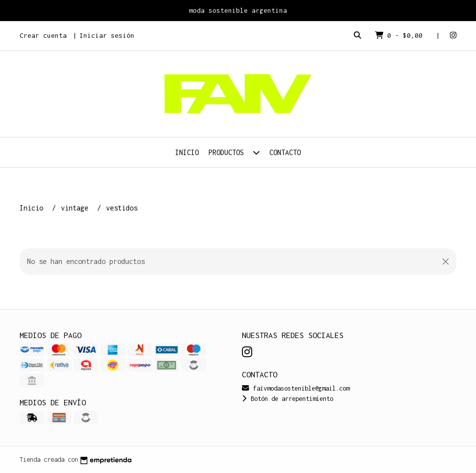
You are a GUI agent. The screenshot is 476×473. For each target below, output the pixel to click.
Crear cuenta (43, 35)
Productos (234, 152)
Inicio (187, 152)
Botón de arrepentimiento (288, 399)
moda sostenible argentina (238, 10)
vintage (77, 208)
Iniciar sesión (107, 35)
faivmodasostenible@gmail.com (296, 388)
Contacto (285, 152)
